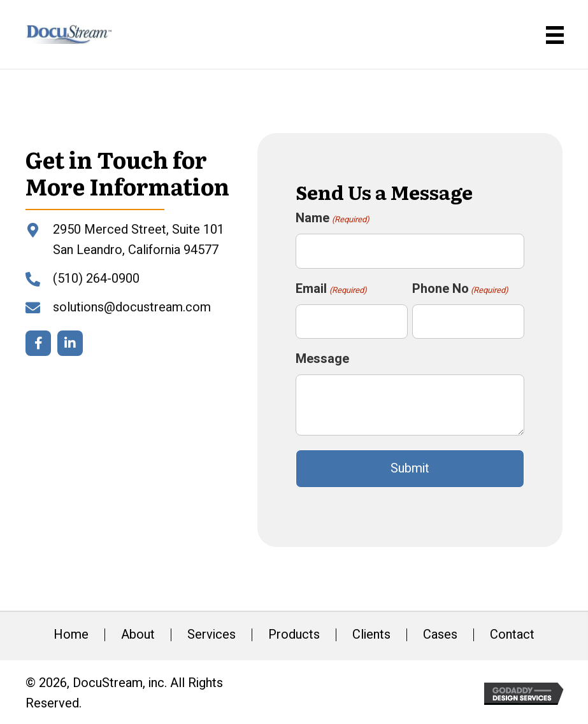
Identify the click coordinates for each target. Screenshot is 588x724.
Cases (440, 635)
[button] (38, 343)
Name (332, 218)
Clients (371, 635)
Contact (512, 635)
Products (294, 635)
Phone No (460, 289)
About (138, 635)
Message (322, 359)
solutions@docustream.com (132, 307)
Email (331, 289)
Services (212, 635)
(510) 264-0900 (96, 279)
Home (71, 635)
